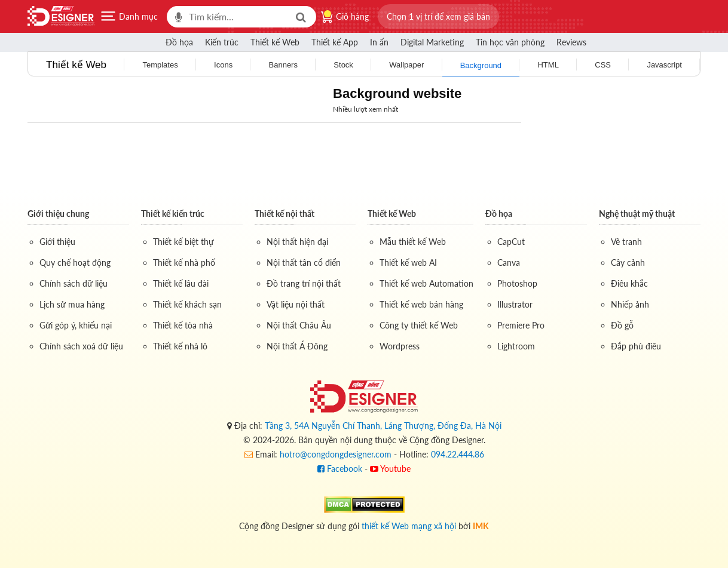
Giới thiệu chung (58, 214)
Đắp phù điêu (636, 346)
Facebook (340, 469)
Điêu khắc (629, 283)
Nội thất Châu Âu (299, 325)
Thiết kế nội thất (285, 214)
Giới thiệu (57, 242)
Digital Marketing (432, 42)
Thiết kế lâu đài (181, 283)
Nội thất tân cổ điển (304, 262)
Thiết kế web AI (408, 262)
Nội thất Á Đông (297, 346)
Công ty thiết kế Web (419, 325)
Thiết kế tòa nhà (183, 325)
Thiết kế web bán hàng (421, 304)
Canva (509, 262)
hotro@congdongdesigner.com (336, 454)
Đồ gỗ (622, 325)
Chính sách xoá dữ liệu (81, 346)
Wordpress (400, 346)
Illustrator (515, 304)
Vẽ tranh (626, 242)
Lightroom (516, 346)
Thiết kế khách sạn (187, 304)
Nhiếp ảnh (630, 304)
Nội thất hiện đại (297, 242)
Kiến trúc (222, 42)
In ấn (379, 42)
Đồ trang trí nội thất (304, 283)
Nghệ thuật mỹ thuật (637, 214)
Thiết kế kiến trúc (173, 214)
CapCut (511, 242)
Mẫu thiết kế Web (413, 242)
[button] (438, 16)
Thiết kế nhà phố (184, 262)
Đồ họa (179, 42)
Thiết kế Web (275, 42)
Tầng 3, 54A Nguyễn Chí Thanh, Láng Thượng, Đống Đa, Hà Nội (383, 426)
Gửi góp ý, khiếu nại (76, 325)
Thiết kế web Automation (426, 283)
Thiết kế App (335, 42)
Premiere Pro (521, 325)
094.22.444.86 (458, 454)
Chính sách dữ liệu (74, 283)
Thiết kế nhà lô (180, 346)
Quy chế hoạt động (75, 262)
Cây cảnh (628, 262)
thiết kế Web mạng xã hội (409, 526)
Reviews (571, 42)
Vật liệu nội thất (296, 304)
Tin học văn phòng (510, 42)
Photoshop (517, 283)
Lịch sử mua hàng (72, 304)
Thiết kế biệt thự (183, 242)
